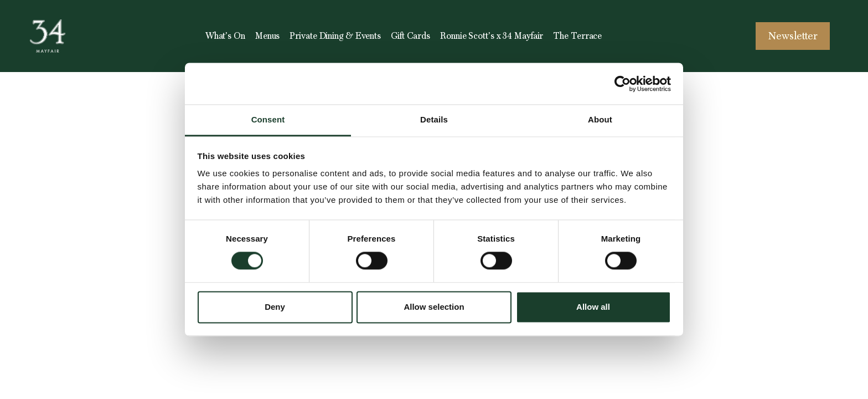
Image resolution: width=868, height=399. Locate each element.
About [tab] (600, 119)
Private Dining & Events (335, 36)
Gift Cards (410, 36)
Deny (275, 307)
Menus (268, 36)
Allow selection (434, 307)
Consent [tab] (268, 119)
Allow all (593, 307)
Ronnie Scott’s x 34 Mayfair (492, 36)
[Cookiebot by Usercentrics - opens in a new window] (622, 84)
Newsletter (793, 36)
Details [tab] (434, 119)
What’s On (225, 36)
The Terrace (577, 36)
